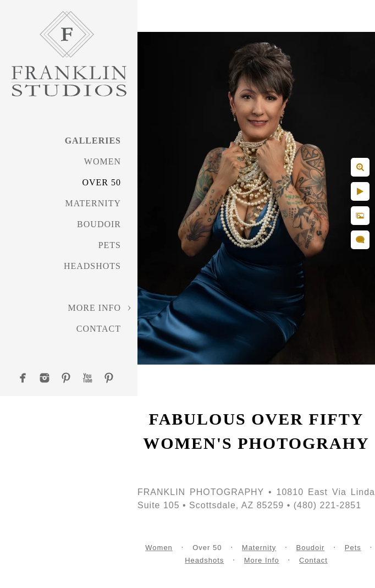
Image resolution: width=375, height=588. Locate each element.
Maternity (93, 203)
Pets (110, 245)
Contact (99, 329)
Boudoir (99, 224)
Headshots (92, 266)
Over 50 (101, 182)
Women (103, 161)
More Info (94, 308)
